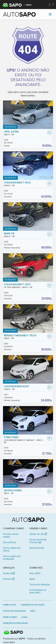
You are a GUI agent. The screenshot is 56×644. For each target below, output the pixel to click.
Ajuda (32, 579)
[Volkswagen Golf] (28, 369)
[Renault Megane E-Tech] (28, 318)
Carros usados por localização (12, 558)
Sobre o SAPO (10, 605)
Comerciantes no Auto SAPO (38, 591)
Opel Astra (25, 133)
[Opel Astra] (28, 115)
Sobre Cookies (10, 617)
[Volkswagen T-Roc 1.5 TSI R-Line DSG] (28, 268)
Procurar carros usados (11, 535)
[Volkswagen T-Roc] (28, 166)
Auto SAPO (35, 573)
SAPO (13, 632)
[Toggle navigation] (50, 14)
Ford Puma (25, 440)
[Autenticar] (50, 5)
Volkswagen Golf (25, 388)
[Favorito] (50, 133)
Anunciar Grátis (37, 548)
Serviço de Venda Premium (38, 541)
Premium (9, 579)
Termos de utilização (40, 585)
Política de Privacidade (14, 611)
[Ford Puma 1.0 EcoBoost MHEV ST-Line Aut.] (28, 420)
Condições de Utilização (32, 605)
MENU (29, 5)
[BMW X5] (28, 216)
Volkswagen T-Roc (25, 184)
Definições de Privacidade (15, 623)
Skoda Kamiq (25, 492)
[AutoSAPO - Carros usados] (19, 14)
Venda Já (9, 573)
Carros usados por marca (12, 549)
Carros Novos (10, 542)
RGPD (33, 611)
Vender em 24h (38, 534)
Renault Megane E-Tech (25, 337)
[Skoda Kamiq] (28, 473)
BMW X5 (25, 235)
